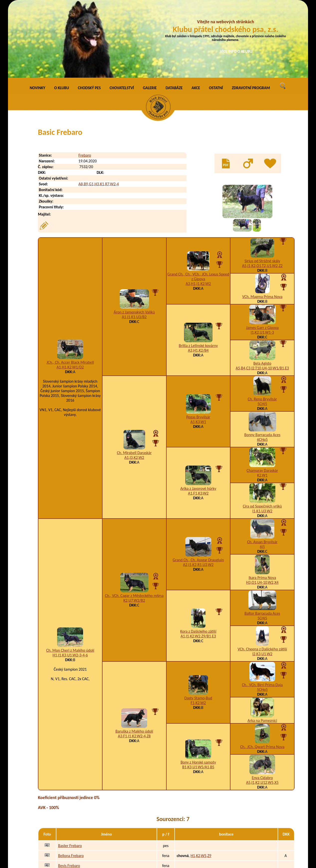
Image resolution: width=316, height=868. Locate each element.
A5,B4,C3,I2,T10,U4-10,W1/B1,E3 (262, 295)
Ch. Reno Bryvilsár (262, 326)
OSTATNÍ (216, 15)
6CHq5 (262, 367)
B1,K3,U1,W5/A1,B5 (198, 694)
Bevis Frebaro (69, 793)
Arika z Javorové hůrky (198, 416)
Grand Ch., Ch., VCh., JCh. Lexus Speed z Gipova (198, 204)
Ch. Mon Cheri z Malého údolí (70, 578)
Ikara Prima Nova (262, 505)
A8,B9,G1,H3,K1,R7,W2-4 (99, 111)
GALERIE (150, 15)
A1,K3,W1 (198, 349)
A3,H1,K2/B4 (198, 277)
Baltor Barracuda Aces (262, 541)
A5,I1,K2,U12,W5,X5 (262, 710)
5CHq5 (262, 617)
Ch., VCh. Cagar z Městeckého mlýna (134, 523)
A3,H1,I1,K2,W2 (198, 211)
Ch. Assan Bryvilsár (262, 469)
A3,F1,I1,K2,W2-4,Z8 (134, 663)
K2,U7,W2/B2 (134, 527)
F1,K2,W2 (198, 630)
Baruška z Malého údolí (134, 659)
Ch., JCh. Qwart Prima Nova (262, 674)
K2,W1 (262, 403)
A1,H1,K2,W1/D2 (70, 294)
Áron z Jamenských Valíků (134, 239)
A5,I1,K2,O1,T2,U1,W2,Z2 (262, 193)
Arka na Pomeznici (262, 648)
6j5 (262, 474)
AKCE (196, 15)
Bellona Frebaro (71, 783)
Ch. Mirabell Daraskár (134, 380)
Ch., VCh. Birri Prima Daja (262, 612)
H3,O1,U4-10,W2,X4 (262, 510)
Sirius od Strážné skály (262, 188)
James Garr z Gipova (262, 255)
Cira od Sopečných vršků (262, 434)
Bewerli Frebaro (71, 803)
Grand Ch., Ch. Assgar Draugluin (198, 487)
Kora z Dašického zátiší (198, 558)
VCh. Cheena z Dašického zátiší (262, 576)
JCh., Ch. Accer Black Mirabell (70, 289)
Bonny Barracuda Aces (262, 362)
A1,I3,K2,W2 (134, 385)
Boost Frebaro (69, 823)
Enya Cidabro (262, 705)
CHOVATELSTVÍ (122, 15)
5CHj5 (262, 331)
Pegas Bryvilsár (198, 344)
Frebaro (85, 83)
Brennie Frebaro (71, 833)
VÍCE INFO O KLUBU (236, 51)
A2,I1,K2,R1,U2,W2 (198, 492)
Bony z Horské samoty (198, 690)
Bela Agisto (262, 291)
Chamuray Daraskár (262, 398)
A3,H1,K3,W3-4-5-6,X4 (209, 813)
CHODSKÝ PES (89, 15)
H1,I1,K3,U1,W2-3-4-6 (70, 582)
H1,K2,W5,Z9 (201, 783)
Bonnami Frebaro (72, 813)
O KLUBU (61, 15)
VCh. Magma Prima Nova (262, 224)
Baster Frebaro (70, 773)
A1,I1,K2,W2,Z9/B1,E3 (198, 563)
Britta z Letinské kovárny (198, 273)
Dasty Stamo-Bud (198, 625)
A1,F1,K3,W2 (198, 420)
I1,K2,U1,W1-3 (262, 260)
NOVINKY (37, 15)
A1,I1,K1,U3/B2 (134, 244)
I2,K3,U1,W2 (262, 581)
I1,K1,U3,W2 (262, 438)
